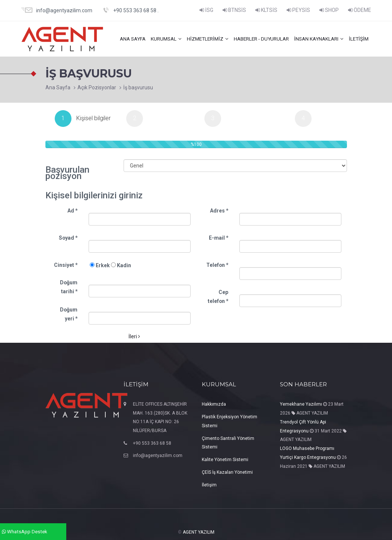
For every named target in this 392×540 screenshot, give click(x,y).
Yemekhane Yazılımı (301, 403)
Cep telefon (218, 296)
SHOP (329, 10)
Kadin (121, 265)
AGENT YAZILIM (199, 531)
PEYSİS (298, 10)
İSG (206, 10)
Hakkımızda (214, 403)
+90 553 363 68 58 (152, 442)
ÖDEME (360, 10)
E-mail (219, 237)
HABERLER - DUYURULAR (257, 39)
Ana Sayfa (58, 87)
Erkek (100, 265)
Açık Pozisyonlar (97, 87)
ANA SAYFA (123, 39)
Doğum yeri (69, 313)
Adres (219, 210)
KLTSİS (266, 10)
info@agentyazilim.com (158, 455)
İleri (134, 336)
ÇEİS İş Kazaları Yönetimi (227, 472)
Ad (72, 210)
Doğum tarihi (69, 286)
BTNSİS (234, 10)
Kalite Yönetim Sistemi (225, 459)
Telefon (217, 264)
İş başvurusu (138, 87)
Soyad (68, 237)
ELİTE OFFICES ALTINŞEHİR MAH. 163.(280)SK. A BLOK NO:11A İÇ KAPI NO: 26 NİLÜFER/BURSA (160, 417)
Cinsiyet (66, 264)
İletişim (358, 39)
